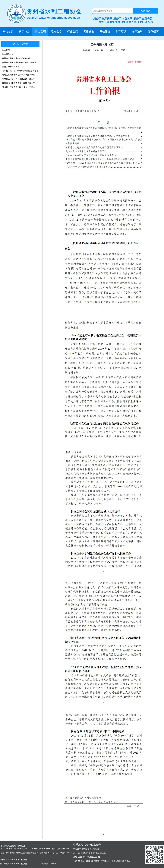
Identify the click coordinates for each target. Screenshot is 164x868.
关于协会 (24, 31)
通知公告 (56, 31)
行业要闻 (73, 31)
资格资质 (89, 31)
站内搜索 (146, 11)
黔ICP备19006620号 (61, 849)
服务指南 (153, 31)
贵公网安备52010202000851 (13, 846)
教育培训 (121, 31)
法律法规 (137, 31)
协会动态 (40, 31)
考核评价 (105, 31)
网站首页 (8, 31)
